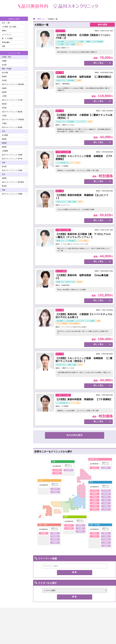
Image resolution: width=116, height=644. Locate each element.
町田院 (4, 108)
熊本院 (4, 186)
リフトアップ (7, 35)
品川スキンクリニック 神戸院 (12, 159)
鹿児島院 (55, 537)
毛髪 (3, 46)
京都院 (80, 529)
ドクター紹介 (95, 616)
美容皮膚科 (6, 42)
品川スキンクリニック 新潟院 (12, 127)
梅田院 (4, 147)
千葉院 (4, 123)
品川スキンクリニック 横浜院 (12, 112)
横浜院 (4, 104)
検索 (75, 572)
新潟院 (106, 546)
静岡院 (4, 139)
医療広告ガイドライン (91, 621)
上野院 (4, 96)
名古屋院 (5, 135)
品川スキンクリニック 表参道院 (13, 84)
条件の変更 (102, 25)
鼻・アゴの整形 (7, 38)
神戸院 (80, 532)
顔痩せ (4, 31)
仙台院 (4, 65)
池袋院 (4, 88)
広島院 (55, 492)
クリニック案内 (24, 621)
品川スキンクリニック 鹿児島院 (13, 182)
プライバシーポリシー (55, 621)
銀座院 (4, 92)
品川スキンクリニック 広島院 (12, 170)
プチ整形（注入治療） (10, 27)
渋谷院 (4, 80)
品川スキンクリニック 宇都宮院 (13, 120)
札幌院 (4, 61)
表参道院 (106, 494)
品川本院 (5, 73)
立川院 (106, 510)
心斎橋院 (5, 151)
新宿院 (4, 77)
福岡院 (4, 178)
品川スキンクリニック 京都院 (12, 155)
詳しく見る (98, 63)
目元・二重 (6, 23)
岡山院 (4, 166)
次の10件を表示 (75, 435)
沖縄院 (55, 543)
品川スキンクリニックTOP (62, 616)
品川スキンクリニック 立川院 (12, 100)
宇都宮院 (106, 540)
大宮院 (4, 116)
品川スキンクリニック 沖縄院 (12, 194)
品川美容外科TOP (27, 616)
